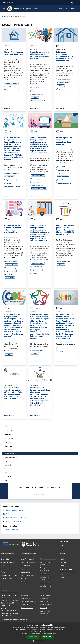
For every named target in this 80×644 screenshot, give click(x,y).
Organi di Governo (7, 559)
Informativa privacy (46, 605)
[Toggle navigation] (4, 8)
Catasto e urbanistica (27, 575)
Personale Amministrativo (9, 575)
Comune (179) (9, 438)
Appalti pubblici (25, 572)
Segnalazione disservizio (28, 601)
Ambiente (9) (8, 431)
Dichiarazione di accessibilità (45, 612)
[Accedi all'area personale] (72, 3)
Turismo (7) (8, 476)
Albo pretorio (44, 601)
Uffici (3, 565)
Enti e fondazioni (6, 569)
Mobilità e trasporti (27, 582)
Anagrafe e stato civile (28, 559)
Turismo (23, 578)
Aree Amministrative (8, 562)
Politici (3, 572)
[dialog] (40, 633)
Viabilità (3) (8, 480)
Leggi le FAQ (25, 605)
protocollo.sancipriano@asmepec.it (15, 620)
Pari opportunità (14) (11, 454)
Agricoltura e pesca (46, 586)
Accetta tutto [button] (33, 637)
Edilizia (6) (8, 442)
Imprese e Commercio (27, 569)
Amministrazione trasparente (46, 597)
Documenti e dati (6, 578)
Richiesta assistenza (27, 608)
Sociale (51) (8, 469)
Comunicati (35, 308)
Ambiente (43, 574)
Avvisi (8, 46)
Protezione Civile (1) (11, 457)
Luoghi (62, 574)
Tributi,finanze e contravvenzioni (45, 569)
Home (4, 16)
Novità (10, 16)
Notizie (62, 559)
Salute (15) (8, 461)
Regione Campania (8, 3)
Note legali (44, 608)
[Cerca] (76, 9)
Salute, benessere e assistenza (46, 578)
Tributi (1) (7, 473)
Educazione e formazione (48, 559)
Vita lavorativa (25, 565)
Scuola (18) (8, 465)
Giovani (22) (8, 450)
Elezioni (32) (8, 446)
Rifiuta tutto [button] (47, 637)
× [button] (78, 624)
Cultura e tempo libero (28, 562)
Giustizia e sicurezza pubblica (47, 563)
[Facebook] (65, 9)
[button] (40, 641)
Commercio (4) (9, 435)
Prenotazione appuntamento (25, 597)
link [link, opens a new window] (57, 633)
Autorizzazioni (45, 583)
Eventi (62, 578)
